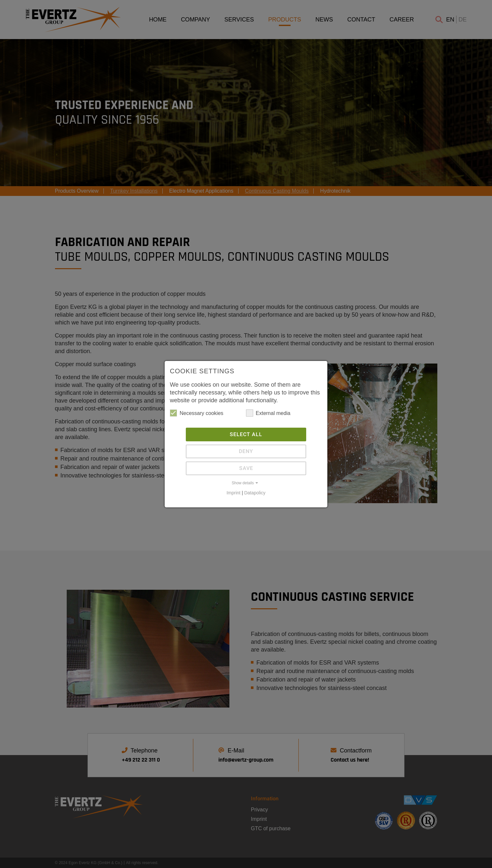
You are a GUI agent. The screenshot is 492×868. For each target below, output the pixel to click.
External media (268, 413)
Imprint (233, 493)
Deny (246, 451)
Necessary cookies (197, 413)
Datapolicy (255, 493)
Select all (246, 434)
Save (246, 468)
